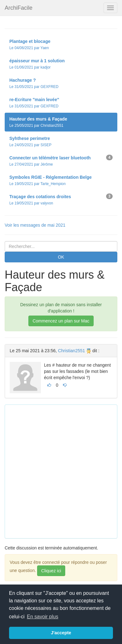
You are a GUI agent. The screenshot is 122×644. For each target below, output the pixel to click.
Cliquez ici (51, 571)
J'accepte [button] (61, 633)
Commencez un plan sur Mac (61, 321)
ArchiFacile (19, 8)
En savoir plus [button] (43, 617)
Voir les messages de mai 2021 (35, 225)
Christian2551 (71, 351)
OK (61, 257)
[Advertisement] (61, 471)
